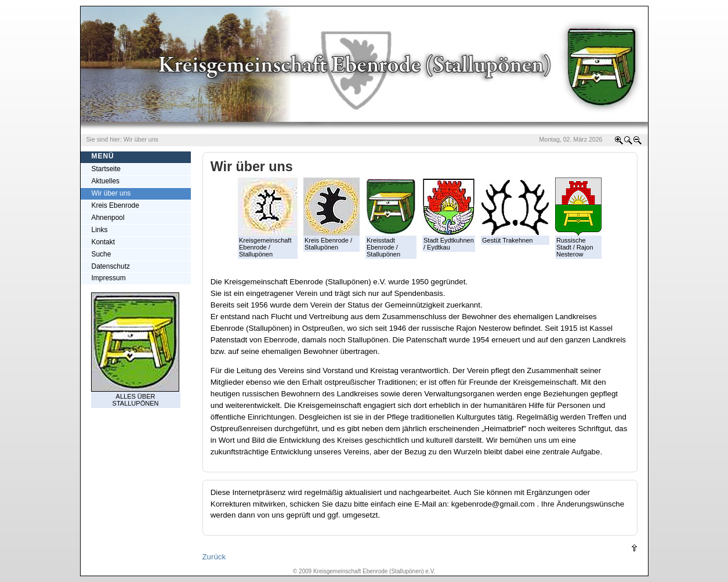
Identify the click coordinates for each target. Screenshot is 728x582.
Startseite (106, 169)
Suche (102, 254)
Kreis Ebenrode (115, 205)
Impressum (109, 278)
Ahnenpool (108, 218)
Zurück (214, 557)
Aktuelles (106, 181)
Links (100, 230)
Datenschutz (111, 266)
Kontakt (104, 242)
